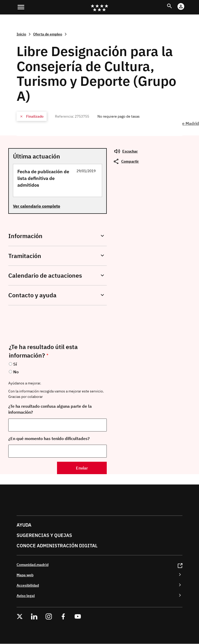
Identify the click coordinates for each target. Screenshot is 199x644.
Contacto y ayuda (32, 295)
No (16, 372)
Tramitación (25, 256)
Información (25, 236)
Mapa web (25, 575)
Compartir (130, 161)
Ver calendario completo (37, 206)
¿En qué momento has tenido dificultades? (49, 438)
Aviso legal (26, 596)
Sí (15, 364)
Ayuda (24, 525)
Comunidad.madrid (33, 565)
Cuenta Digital (186, 3)
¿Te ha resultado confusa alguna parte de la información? (50, 409)
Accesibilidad (28, 585)
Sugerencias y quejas (44, 535)
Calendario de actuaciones (45, 275)
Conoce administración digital (57, 546)
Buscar (174, 3)
